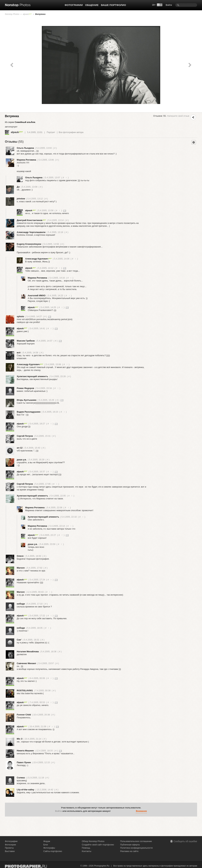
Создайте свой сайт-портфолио (98, 845)
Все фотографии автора (71, 132)
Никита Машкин (25, 751)
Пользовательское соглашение (136, 841)
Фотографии (74, 5)
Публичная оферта (130, 845)
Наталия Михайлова (28, 652)
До (18, 187)
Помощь (86, 848)
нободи (21, 604)
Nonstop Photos (12, 14)
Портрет (51, 132)
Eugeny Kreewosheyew (29, 244)
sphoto (20, 316)
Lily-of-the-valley (25, 790)
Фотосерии (10, 845)
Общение (92, 5)
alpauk (27, 14)
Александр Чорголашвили (31, 232)
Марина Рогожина (26, 160)
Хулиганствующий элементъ (32, 376)
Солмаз (21, 778)
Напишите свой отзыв (178, 116)
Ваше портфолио (114, 5)
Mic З (20, 739)
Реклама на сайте (129, 851)
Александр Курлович (38, 259)
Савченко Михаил (26, 663)
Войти (169, 5)
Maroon (21, 568)
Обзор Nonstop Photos (93, 841)
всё (19, 353)
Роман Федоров (25, 388)
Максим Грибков (26, 341)
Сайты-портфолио (53, 851)
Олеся (20, 556)
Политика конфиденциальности (137, 848)
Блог (46, 845)
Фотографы (49, 848)
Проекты (9, 848)
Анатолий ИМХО (37, 295)
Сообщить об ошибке (185, 841)
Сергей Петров (25, 436)
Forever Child (24, 715)
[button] (114, 811)
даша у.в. (22, 460)
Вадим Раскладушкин (29, 412)
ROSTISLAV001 (25, 691)
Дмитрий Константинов (31, 220)
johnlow (21, 199)
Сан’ (19, 640)
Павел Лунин (24, 762)
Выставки (10, 851)
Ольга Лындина (25, 148)
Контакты (86, 851)
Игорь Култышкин (27, 400)
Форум (47, 841)
